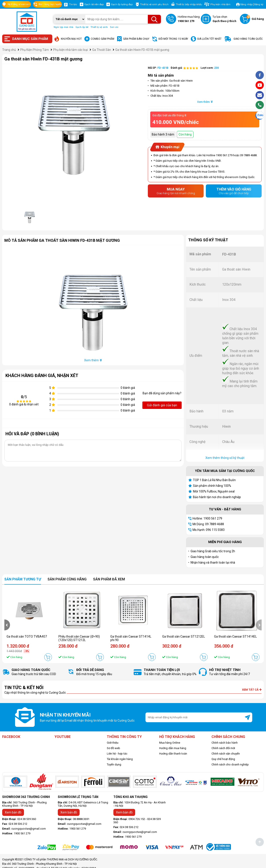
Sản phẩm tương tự (23, 579)
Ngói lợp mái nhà (63, 27)
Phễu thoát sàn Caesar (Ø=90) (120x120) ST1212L (79, 638)
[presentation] (7, 625)
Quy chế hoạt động (223, 759)
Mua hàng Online (170, 743)
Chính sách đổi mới (223, 748)
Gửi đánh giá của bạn (162, 405)
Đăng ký (259, 4)
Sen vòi (114, 27)
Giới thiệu (113, 743)
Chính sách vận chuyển (226, 754)
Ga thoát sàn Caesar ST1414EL (235, 636)
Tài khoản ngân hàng (120, 759)
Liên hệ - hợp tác (117, 754)
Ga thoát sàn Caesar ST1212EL (184, 636)
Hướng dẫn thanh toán (173, 754)
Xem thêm (205, 102)
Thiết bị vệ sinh (99, 27)
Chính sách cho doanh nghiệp (230, 764)
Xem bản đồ (13, 812)
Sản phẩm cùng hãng (67, 579)
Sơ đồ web (113, 748)
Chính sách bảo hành (225, 743)
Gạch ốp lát (82, 27)
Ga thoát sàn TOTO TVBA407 (27, 636)
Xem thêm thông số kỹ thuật (225, 458)
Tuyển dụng (114, 764)
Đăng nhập (246, 4)
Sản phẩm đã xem (109, 579)
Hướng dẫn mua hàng (173, 748)
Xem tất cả (252, 690)
